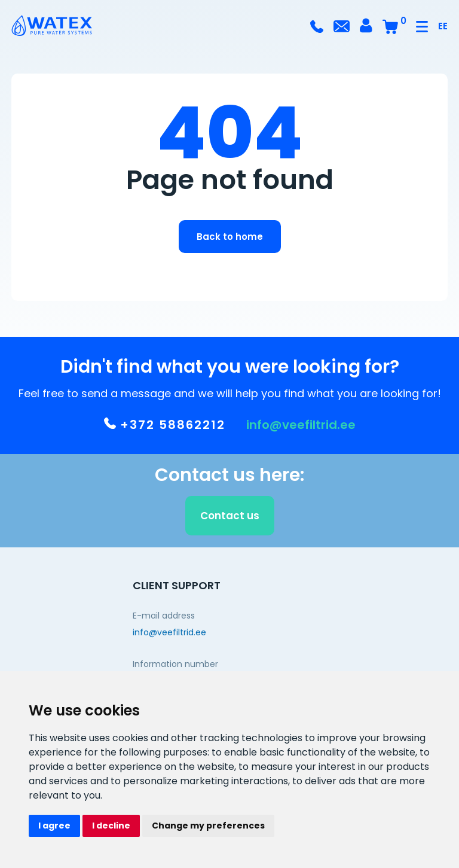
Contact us (230, 518)
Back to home (230, 237)
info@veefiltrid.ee (301, 427)
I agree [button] (54, 826)
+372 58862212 (165, 427)
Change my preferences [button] (208, 826)
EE (443, 26)
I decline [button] (111, 826)
